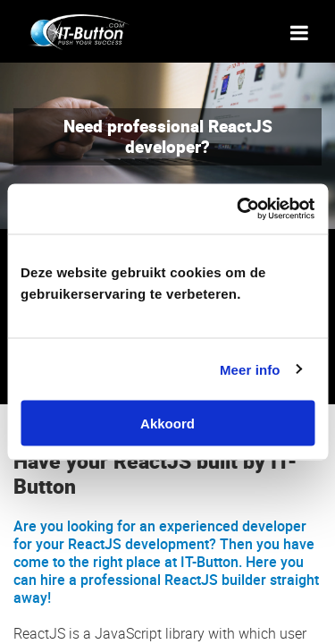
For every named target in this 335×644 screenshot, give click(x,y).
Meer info (250, 369)
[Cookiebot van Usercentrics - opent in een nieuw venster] (239, 209)
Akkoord (167, 424)
